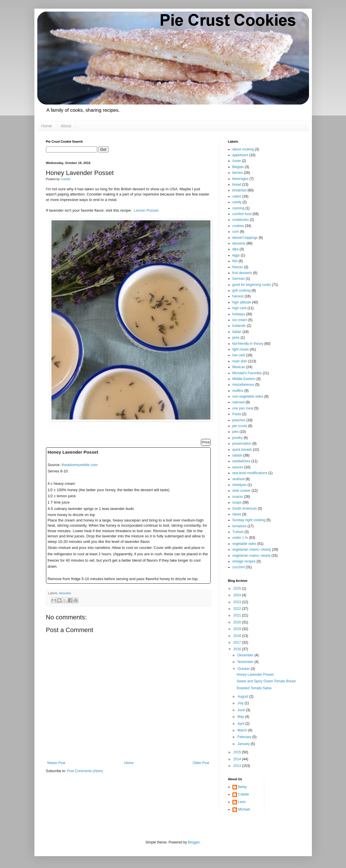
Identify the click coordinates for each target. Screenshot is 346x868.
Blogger (194, 842)
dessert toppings (245, 238)
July (241, 703)
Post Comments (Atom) (85, 771)
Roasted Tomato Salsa (254, 688)
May (241, 717)
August (243, 696)
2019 (238, 629)
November (246, 662)
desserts (65, 593)
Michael (244, 809)
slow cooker (242, 491)
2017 (238, 642)
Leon (242, 802)
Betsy (243, 787)
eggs (236, 255)
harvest (238, 296)
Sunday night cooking (249, 520)
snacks (238, 497)
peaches (239, 420)
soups (237, 502)
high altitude (242, 302)
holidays (239, 314)
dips (236, 249)
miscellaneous (243, 385)
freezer (238, 267)
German (239, 279)
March (243, 730)
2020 (238, 622)
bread (237, 185)
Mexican (239, 367)
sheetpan (239, 485)
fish (235, 261)
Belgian (238, 167)
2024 (238, 595)
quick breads (242, 450)
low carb (239, 355)
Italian (237, 332)
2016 (238, 649)
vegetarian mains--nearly (251, 556)
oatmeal (239, 402)
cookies (238, 226)
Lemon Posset (146, 210)
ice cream (240, 320)
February (245, 737)
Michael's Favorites (247, 373)
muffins (238, 391)
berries (238, 173)
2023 (238, 602)
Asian (237, 161)
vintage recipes (244, 561)
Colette (244, 794)
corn (236, 232)
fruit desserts (242, 273)
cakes (237, 196)
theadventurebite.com (80, 465)
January (244, 744)
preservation (242, 444)
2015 (238, 752)
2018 (238, 636)
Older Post (201, 763)
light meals (241, 349)
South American (245, 508)
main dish (240, 361)
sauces (238, 467)
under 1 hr (240, 538)
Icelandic (239, 326)
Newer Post (56, 763)
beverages (240, 179)
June (242, 710)
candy (237, 202)
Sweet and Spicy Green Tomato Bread (266, 681)
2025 (238, 588)
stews (237, 514)
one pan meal (243, 408)
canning (238, 208)
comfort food (242, 214)
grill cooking (242, 290)
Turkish (238, 532)
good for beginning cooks (252, 285)
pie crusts (240, 426)
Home (47, 126)
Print (206, 442)
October (244, 669)
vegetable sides (244, 544)
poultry (238, 438)
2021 (238, 615)
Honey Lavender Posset (255, 675)
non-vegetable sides (248, 396)
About (66, 126)
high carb (239, 308)
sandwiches (242, 461)
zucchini (239, 567)
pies (236, 432)
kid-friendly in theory (248, 344)
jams (236, 338)
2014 (238, 759)
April (241, 724)
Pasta (237, 414)
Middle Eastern (244, 379)
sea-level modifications (250, 473)
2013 (238, 766)
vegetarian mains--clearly (252, 550)
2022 (238, 609)
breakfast (239, 190)
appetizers (240, 155)
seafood (239, 479)
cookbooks (241, 220)
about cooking (243, 149)
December (246, 655)
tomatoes (239, 526)
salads (237, 455)
